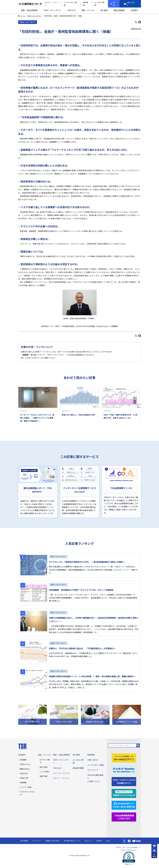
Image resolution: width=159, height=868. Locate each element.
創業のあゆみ (25, 769)
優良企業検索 (119, 10)
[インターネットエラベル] (124, 805)
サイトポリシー (35, 358)
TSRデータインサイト (52, 10)
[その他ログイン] (124, 781)
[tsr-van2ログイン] (124, 758)
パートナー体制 (26, 787)
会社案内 (134, 10)
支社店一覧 (24, 778)
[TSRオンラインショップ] (124, 793)
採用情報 (91, 755)
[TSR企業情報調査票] (124, 817)
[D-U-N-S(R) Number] (124, 769)
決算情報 (23, 782)
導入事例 (104, 10)
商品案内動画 (78, 768)
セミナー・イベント (61, 778)
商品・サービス (88, 10)
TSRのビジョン (25, 764)
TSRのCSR (24, 773)
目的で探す (44, 767)
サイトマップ (93, 770)
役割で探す (44, 776)
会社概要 (23, 760)
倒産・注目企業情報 (29, 10)
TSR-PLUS (71, 10)
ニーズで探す (45, 772)
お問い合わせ (93, 760)
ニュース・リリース (61, 773)
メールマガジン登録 (95, 765)
